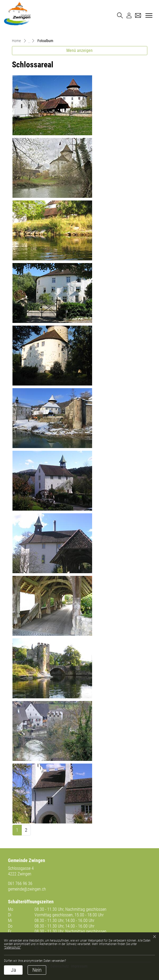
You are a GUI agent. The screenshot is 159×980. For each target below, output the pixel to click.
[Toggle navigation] (148, 16)
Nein (37, 970)
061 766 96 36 (20, 883)
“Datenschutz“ (12, 948)
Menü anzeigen (79, 50)
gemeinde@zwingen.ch (27, 889)
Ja (13, 970)
